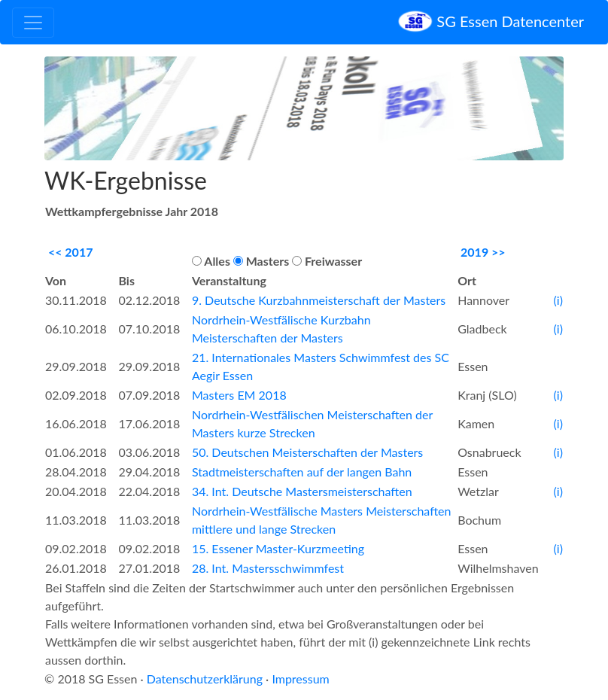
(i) (558, 300)
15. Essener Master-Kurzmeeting (278, 548)
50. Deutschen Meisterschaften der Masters (307, 452)
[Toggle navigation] (33, 23)
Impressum (300, 679)
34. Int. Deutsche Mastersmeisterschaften (302, 491)
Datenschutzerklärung (205, 679)
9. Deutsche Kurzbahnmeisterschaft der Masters (319, 300)
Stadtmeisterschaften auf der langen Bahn (302, 472)
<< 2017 (71, 252)
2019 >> (483, 252)
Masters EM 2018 (239, 395)
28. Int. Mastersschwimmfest (268, 568)
